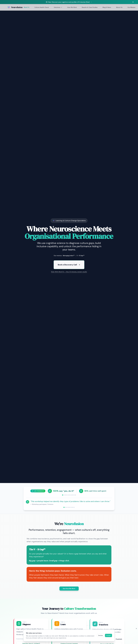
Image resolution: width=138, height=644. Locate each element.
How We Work (72, 7)
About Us (119, 7)
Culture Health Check (42, 7)
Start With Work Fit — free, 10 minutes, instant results (69, 273)
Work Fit (27, 7)
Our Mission (131, 7)
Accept (108, 635)
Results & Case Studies (90, 7)
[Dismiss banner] (133, 2)
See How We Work (69, 589)
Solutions (58, 7)
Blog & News (107, 7)
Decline (101, 635)
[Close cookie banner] (136, 629)
